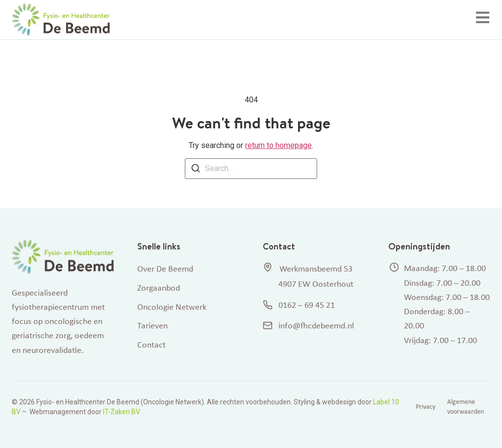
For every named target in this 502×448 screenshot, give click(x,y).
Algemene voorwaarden (465, 407)
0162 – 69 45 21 (299, 305)
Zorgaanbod (159, 288)
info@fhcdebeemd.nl (308, 325)
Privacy (426, 407)
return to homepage (278, 145)
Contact (151, 345)
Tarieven (152, 325)
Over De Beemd (165, 269)
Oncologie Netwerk (172, 307)
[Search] (196, 170)
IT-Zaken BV (122, 412)
